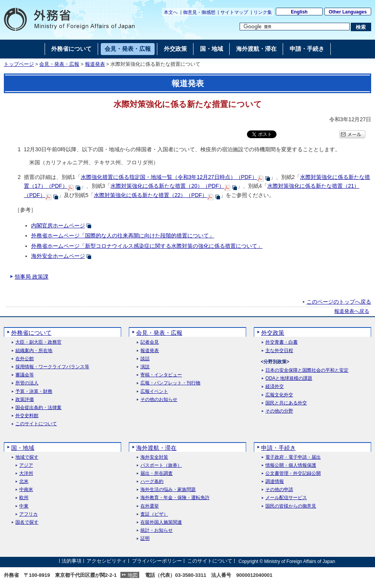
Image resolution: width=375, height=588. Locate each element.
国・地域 (23, 448)
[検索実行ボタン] (361, 27)
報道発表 (95, 64)
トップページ (19, 64)
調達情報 (275, 482)
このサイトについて (36, 424)
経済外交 (275, 387)
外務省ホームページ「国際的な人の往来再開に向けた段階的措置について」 (123, 236)
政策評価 (25, 400)
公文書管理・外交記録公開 (293, 474)
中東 (24, 506)
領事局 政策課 (32, 277)
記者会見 (150, 342)
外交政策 (273, 333)
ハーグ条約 (152, 482)
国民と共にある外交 (286, 403)
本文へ (171, 12)
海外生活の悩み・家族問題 (168, 490)
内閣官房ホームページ (58, 226)
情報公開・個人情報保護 (291, 465)
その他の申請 (279, 490)
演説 (145, 367)
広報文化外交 (279, 395)
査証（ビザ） (154, 514)
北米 (24, 482)
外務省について (31, 333)
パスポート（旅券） (161, 465)
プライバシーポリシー (157, 561)
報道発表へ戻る (352, 311)
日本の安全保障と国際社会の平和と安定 (307, 370)
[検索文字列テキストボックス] (295, 27)
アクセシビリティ (107, 561)
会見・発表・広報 (59, 64)
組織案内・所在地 (34, 351)
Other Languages (348, 12)
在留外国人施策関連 (161, 522)
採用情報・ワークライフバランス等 (52, 367)
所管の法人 (27, 383)
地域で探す (27, 457)
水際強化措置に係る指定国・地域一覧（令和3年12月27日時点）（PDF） (169, 177)
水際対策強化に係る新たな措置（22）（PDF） (151, 195)
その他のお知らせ (159, 400)
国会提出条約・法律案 (38, 408)
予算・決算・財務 (34, 392)
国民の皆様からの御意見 (291, 506)
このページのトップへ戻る (339, 302)
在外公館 (25, 359)
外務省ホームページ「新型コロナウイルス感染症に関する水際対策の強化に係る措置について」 (147, 246)
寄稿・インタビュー (161, 375)
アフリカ (28, 514)
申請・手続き (278, 448)
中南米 (26, 490)
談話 (145, 359)
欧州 (24, 498)
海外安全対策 (154, 457)
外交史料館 (27, 416)
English (299, 12)
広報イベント (154, 392)
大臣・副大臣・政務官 (38, 342)
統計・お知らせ (157, 530)
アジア (26, 465)
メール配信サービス (286, 498)
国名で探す (27, 522)
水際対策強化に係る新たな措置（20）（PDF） (167, 186)
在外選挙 (150, 506)
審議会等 (25, 375)
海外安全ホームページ (58, 256)
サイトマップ (234, 12)
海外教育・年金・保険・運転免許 (175, 498)
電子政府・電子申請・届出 (293, 457)
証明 (145, 539)
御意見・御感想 (199, 12)
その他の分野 (279, 411)
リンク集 (263, 12)
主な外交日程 (279, 351)
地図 (133, 575)
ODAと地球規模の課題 (289, 378)
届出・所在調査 (157, 474)
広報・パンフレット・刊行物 (170, 383)
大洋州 (26, 474)
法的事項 (72, 561)
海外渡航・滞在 (156, 448)
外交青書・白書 (282, 342)
